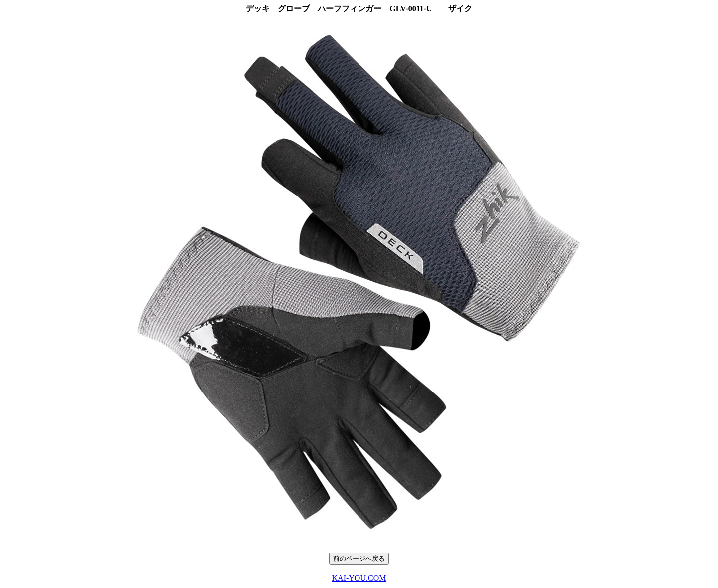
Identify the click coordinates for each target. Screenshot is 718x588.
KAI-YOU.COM (359, 578)
